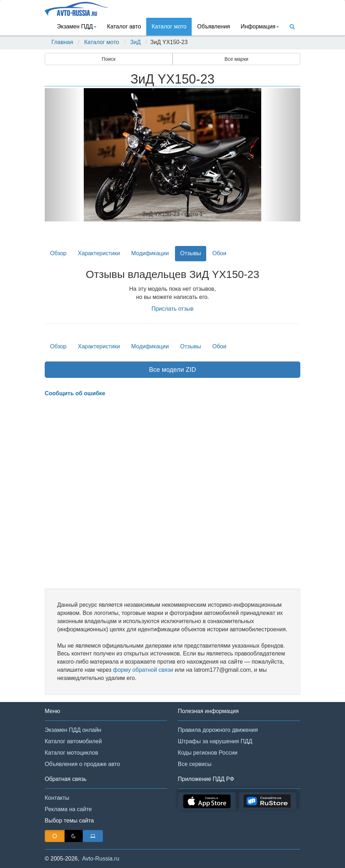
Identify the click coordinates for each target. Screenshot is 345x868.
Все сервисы (195, 764)
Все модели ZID (172, 370)
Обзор (58, 253)
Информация (260, 26)
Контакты (57, 798)
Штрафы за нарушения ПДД (215, 741)
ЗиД (135, 42)
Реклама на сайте (68, 809)
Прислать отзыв (173, 309)
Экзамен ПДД (76, 26)
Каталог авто (124, 26)
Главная (62, 42)
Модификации (150, 253)
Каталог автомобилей (73, 741)
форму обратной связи (143, 670)
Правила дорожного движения (218, 730)
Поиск (109, 59)
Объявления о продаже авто (82, 764)
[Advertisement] (172, 493)
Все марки (236, 59)
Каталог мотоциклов (71, 753)
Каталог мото (169, 26)
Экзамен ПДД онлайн (73, 730)
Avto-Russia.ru (101, 859)
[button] (64, 155)
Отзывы (191, 253)
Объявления (213, 26)
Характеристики (99, 253)
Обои (219, 253)
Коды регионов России (208, 753)
